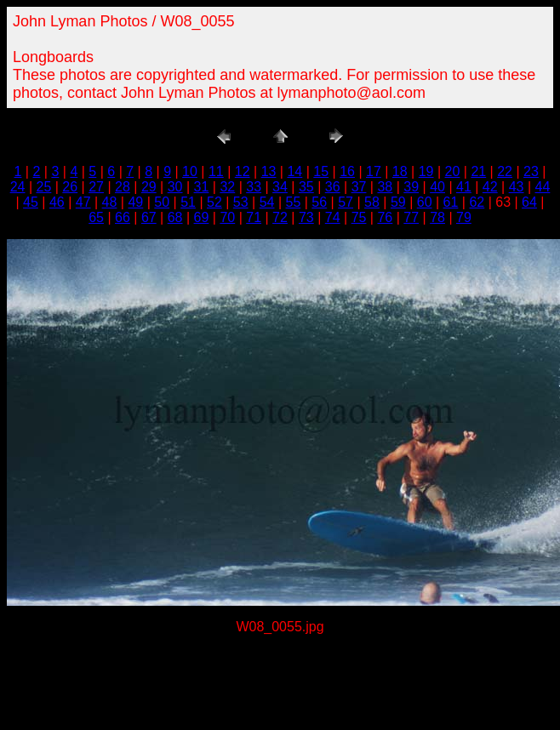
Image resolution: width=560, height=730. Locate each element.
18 (400, 171)
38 (385, 187)
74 (333, 217)
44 (543, 187)
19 (426, 171)
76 (385, 217)
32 (227, 187)
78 (437, 217)
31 (202, 187)
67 (149, 217)
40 (437, 187)
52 (214, 202)
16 (347, 171)
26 (70, 187)
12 (243, 171)
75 (359, 217)
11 (216, 171)
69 (202, 217)
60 (425, 202)
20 (453, 171)
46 (57, 202)
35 (306, 187)
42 (490, 187)
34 (280, 187)
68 (175, 217)
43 (517, 187)
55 (294, 202)
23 (531, 171)
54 (267, 202)
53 (241, 202)
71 (254, 217)
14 (294, 171)
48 (110, 202)
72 (280, 217)
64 (529, 202)
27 (96, 187)
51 (188, 202)
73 (306, 217)
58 (372, 202)
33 (254, 187)
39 (411, 187)
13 (269, 171)
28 (123, 187)
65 (96, 217)
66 (123, 217)
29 (149, 187)
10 (190, 171)
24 (18, 187)
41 (464, 187)
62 (477, 202)
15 (321, 171)
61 (451, 202)
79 (464, 217)
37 (359, 187)
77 (411, 217)
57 (346, 202)
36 (333, 187)
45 (31, 202)
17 (374, 171)
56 (319, 202)
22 (505, 171)
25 (44, 187)
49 (135, 202)
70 (227, 217)
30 (175, 187)
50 (162, 202)
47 (83, 202)
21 (478, 171)
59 (398, 202)
